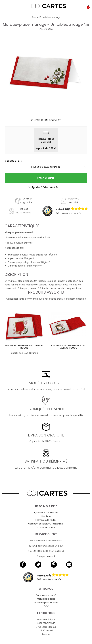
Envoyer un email (46, 556)
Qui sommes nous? (46, 595)
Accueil (36, 17)
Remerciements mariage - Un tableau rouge (68, 347)
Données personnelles (46, 603)
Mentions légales (46, 599)
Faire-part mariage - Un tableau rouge (24, 347)
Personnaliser (46, 178)
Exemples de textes (46, 520)
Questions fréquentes (46, 513)
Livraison (46, 516)
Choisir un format (46, 120)
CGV (46, 606)
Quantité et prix (13, 161)
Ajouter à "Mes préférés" (44, 187)
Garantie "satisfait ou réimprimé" (46, 524)
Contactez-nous (46, 527)
